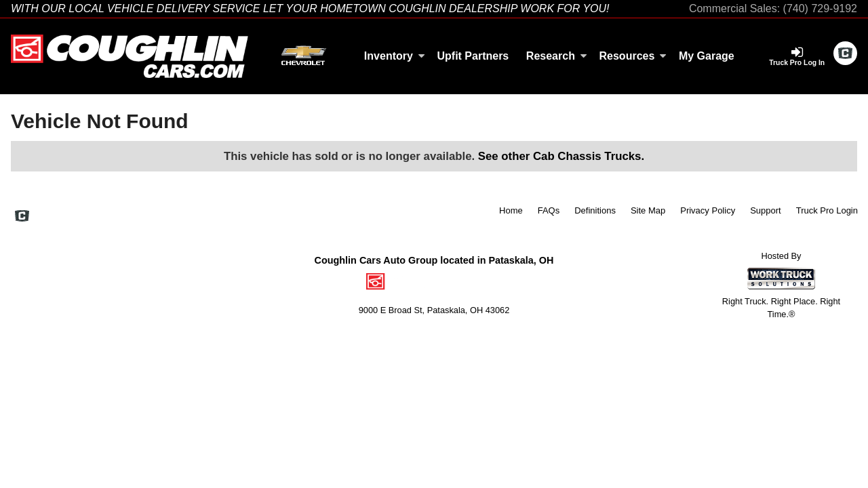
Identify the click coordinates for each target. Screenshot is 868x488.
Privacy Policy (708, 210)
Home (511, 210)
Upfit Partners (473, 56)
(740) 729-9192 (820, 8)
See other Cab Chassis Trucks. (561, 156)
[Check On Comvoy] (845, 54)
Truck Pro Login (827, 210)
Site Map (648, 210)
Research (557, 56)
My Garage (707, 56)
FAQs (549, 210)
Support (766, 210)
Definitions (595, 210)
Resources (633, 56)
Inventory (395, 56)
